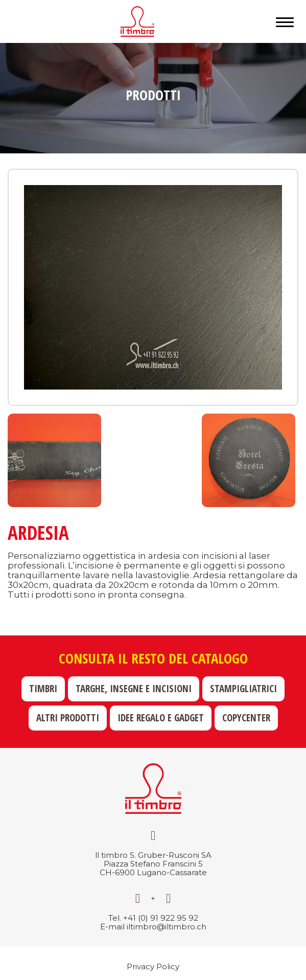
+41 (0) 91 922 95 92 (161, 918)
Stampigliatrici (243, 689)
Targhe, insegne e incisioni (134, 689)
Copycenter (246, 718)
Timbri (43, 689)
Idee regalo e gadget (161, 718)
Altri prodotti (68, 718)
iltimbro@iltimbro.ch (167, 927)
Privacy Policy (153, 966)
